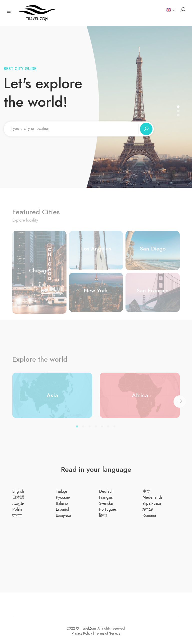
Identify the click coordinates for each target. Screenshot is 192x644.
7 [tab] (115, 430)
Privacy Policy (82, 633)
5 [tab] (103, 430)
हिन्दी (103, 515)
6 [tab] (109, 430)
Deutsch (106, 491)
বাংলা (17, 516)
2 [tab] (84, 430)
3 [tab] (90, 430)
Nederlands (152, 497)
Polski (17, 509)
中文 (146, 491)
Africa (140, 397)
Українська (152, 503)
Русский (63, 497)
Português (108, 509)
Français (106, 497)
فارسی (18, 503)
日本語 (18, 497)
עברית (148, 509)
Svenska (106, 503)
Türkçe (61, 491)
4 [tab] (97, 430)
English (18, 491)
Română (149, 515)
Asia (52, 397)
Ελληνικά (63, 515)
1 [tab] (78, 430)
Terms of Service (108, 633)
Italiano (62, 503)
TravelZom (88, 628)
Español (62, 509)
